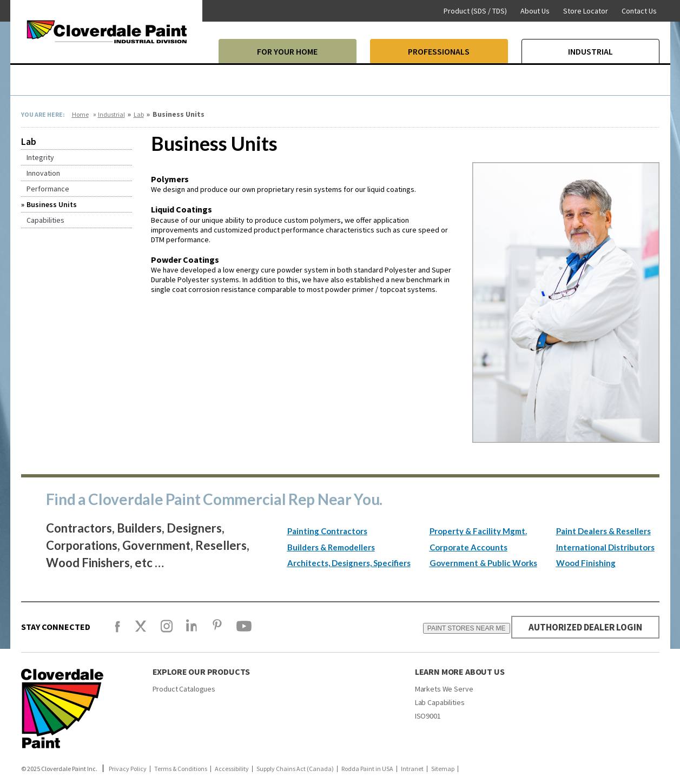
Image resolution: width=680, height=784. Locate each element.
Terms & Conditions (181, 769)
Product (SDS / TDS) (475, 11)
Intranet (412, 769)
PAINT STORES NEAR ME (460, 628)
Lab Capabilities (440, 702)
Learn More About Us (460, 672)
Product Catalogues (184, 689)
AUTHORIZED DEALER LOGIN (582, 627)
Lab (139, 114)
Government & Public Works (483, 563)
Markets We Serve (444, 689)
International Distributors (605, 547)
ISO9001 (428, 716)
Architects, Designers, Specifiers (349, 563)
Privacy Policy (128, 769)
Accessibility (232, 769)
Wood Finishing (586, 563)
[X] (141, 631)
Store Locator (586, 11)
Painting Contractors (327, 531)
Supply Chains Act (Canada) (295, 769)
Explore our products (202, 672)
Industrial (111, 114)
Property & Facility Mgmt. (478, 531)
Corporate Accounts (468, 547)
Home (80, 114)
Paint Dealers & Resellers (603, 531)
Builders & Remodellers (331, 547)
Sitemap (443, 769)
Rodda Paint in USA (367, 769)
